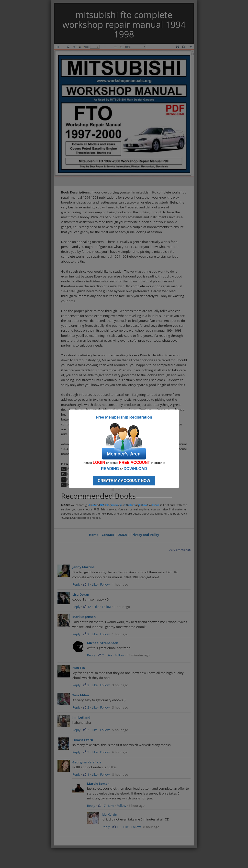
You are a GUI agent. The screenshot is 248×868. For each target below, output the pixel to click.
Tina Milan (81, 695)
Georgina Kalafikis (87, 762)
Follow (105, 584)
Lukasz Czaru (83, 740)
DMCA (122, 535)
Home (93, 535)
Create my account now (124, 481)
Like (95, 584)
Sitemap (144, 505)
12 (87, 607)
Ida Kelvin (110, 814)
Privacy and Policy (145, 535)
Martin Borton (98, 784)
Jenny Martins (83, 567)
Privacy (117, 505)
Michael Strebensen (103, 643)
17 (102, 806)
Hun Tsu (79, 668)
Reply (76, 584)
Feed (155, 505)
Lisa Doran (81, 594)
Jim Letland (81, 717)
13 (116, 827)
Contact (108, 535)
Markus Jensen (84, 617)
